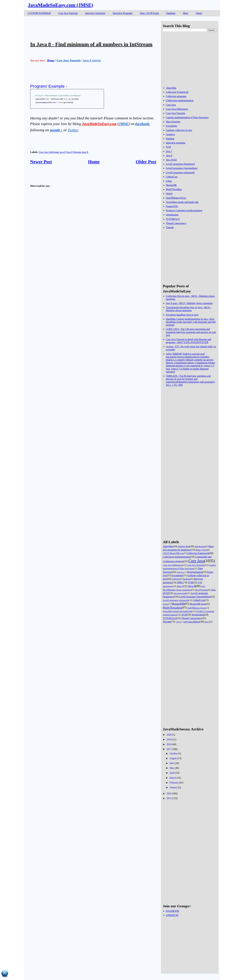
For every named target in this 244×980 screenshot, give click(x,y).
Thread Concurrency (176, 223)
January (173, 787)
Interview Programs (123, 13)
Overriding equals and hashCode (182, 202)
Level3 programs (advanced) (180, 173)
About (199, 13)
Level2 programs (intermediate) (182, 168)
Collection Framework (177, 92)
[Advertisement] (87, 28)
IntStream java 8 (57, 152)
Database (171, 13)
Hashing (170, 139)
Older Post (146, 162)
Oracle (169, 194)
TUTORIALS (173, 219)
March (173, 778)
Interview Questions (95, 13)
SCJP (184, 615)
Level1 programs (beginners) (180, 164)
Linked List (172, 177)
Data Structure (173, 122)
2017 (169, 749)
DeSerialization (195, 572)
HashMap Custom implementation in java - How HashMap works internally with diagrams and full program (191, 322)
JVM (168, 147)
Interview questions (176, 143)
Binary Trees (201, 550)
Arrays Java (184, 546)
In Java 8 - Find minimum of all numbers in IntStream (91, 44)
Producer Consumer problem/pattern (184, 210)
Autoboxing (200, 546)
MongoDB (171, 185)
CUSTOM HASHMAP (39, 13)
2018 (169, 744)
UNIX (178, 622)
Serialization (172, 215)
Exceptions (171, 126)
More (186, 13)
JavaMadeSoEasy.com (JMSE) (61, 5)
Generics (170, 134)
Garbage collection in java (179, 130)
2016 (169, 793)
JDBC (180, 582)
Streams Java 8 (81, 152)
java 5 (207, 622)
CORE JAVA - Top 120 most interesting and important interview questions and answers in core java (191, 332)
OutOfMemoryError (176, 198)
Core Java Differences (177, 109)
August (173, 758)
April (172, 773)
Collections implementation (180, 100)
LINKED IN (172, 915)
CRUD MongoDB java (173, 553)
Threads (170, 227)
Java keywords (180, 593)
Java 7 (169, 151)
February (174, 783)
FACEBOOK (172, 911)
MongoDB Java (198, 604)
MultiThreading (174, 189)
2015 (169, 798)
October (174, 753)
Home (94, 162)
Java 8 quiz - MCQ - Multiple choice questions (189, 303)
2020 (169, 735)
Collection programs (176, 96)
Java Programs (201, 590)
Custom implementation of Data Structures (187, 117)
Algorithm (171, 88)
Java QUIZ (171, 160)
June (172, 763)
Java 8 (69, 152)
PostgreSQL (172, 206)
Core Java (44, 152)
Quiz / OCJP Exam (149, 13)
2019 (169, 739)
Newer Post (41, 162)
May (172, 768)
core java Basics (192, 622)
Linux (169, 181)
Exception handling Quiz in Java (182, 315)
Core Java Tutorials (68, 13)
